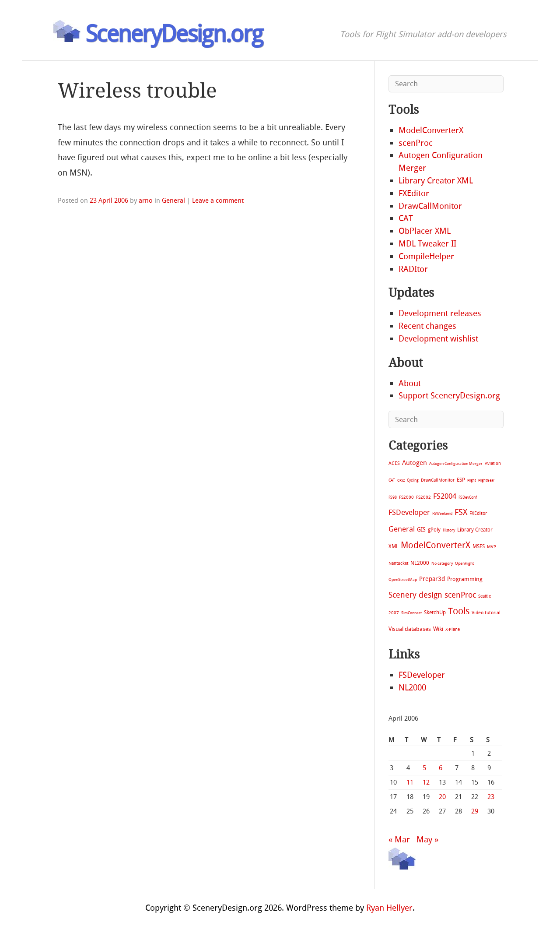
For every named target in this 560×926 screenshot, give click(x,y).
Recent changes (427, 326)
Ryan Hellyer (389, 908)
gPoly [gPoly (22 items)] (434, 530)
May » (427, 840)
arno (146, 201)
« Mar (399, 840)
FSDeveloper (422, 675)
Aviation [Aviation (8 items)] (493, 463)
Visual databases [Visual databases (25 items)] (410, 629)
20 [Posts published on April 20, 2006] (442, 797)
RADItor (413, 269)
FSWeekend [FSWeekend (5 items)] (442, 514)
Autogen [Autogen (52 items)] (415, 463)
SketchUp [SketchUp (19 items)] (435, 613)
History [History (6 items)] (449, 530)
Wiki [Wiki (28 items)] (438, 629)
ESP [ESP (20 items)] (461, 480)
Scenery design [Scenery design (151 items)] (415, 595)
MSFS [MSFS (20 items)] (479, 546)
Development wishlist (438, 339)
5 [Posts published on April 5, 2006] (424, 768)
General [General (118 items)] (402, 529)
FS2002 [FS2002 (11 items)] (423, 497)
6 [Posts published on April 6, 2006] (441, 768)
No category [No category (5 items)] (442, 563)
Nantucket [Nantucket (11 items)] (398, 563)
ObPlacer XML (425, 231)
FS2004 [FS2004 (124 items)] (445, 496)
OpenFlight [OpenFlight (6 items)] (464, 563)
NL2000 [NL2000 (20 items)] (420, 563)
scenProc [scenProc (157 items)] (460, 595)
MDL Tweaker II (427, 244)
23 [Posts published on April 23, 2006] (491, 797)
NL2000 (412, 688)
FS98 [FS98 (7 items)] (393, 497)
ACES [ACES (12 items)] (394, 463)
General (173, 201)
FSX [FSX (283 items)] (461, 512)
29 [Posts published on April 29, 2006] (475, 811)
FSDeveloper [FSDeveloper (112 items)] (409, 512)
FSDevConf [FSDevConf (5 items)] (468, 497)
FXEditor (414, 193)
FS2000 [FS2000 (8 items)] (406, 497)
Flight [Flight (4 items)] (472, 481)
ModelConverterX (431, 130)
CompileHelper (426, 256)
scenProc (416, 143)
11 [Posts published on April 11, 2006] (410, 782)
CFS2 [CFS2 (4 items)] (401, 481)
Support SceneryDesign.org (449, 396)
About (410, 383)
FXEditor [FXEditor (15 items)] (478, 513)
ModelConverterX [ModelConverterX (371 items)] (436, 545)
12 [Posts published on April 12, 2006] (426, 782)
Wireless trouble (137, 91)
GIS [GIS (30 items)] (421, 530)
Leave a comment (218, 201)
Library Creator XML (436, 181)
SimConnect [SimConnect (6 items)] (411, 613)
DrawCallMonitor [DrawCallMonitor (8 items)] (438, 480)
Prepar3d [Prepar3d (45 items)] (432, 579)
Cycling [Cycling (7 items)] (413, 480)
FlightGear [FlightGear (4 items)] (486, 481)
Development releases (440, 313)
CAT (406, 218)
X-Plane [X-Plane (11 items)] (453, 629)
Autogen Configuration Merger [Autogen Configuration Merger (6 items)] (456, 464)
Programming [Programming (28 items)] (465, 579)
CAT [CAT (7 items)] (392, 480)
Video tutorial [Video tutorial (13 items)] (486, 613)
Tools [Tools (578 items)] (459, 611)
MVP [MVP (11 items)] (492, 547)
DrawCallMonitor (430, 206)
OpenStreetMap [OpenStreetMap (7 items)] (403, 579)
